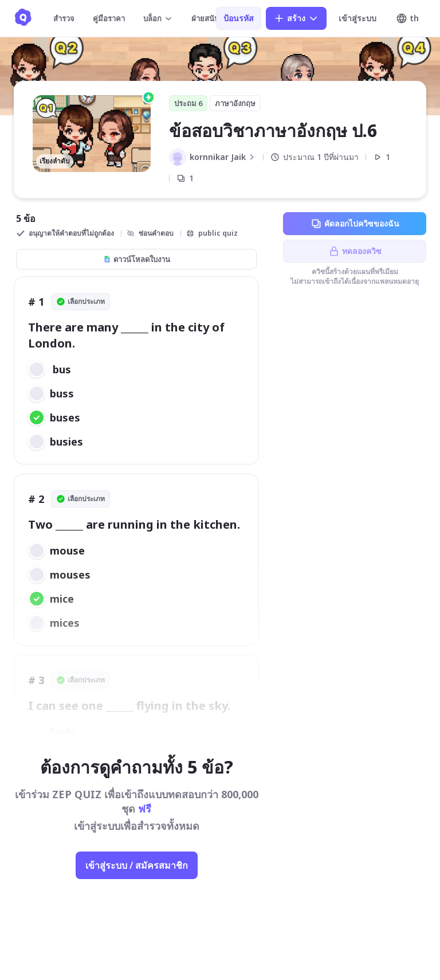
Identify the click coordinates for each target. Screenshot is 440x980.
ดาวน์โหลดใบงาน (137, 259)
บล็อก (158, 18)
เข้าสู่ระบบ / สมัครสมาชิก (137, 865)
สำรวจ (64, 18)
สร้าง (296, 18)
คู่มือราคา (109, 18)
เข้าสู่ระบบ (357, 18)
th (407, 18)
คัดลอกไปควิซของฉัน (355, 224)
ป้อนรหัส (239, 18)
